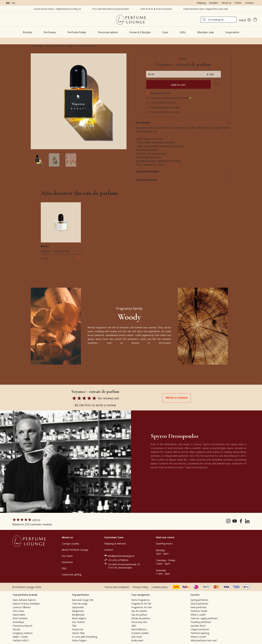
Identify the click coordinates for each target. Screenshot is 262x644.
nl (14, 3)
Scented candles (140, 633)
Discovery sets (139, 622)
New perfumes (199, 607)
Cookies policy (160, 587)
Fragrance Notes (184, 180)
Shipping (201, 3)
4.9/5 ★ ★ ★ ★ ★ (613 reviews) (156, 9)
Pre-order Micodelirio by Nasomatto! (111, 9)
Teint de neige (80, 604)
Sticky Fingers (79, 640)
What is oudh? (198, 615)
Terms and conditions (117, 587)
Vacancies (67, 562)
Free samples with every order (163, 112)
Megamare (78, 611)
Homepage (37, 46)
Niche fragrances (141, 600)
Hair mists (137, 637)
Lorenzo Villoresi (22, 607)
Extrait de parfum (141, 618)
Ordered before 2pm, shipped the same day (206, 9)
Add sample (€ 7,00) (158, 93)
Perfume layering (200, 633)
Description (184, 122)
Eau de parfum (139, 615)
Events (238, 3)
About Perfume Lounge (75, 550)
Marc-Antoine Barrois (24, 600)
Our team (67, 556)
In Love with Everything (85, 637)
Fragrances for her (141, 604)
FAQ (64, 568)
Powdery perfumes (201, 622)
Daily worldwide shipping (161, 103)
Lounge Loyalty (70, 543)
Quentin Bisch (198, 626)
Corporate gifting (72, 574)
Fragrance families (184, 171)
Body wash (137, 640)
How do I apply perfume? (204, 618)
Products (50, 46)
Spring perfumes (200, 600)
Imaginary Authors (23, 633)
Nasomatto (19, 615)
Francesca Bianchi (22, 626)
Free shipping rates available (163, 107)
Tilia (74, 626)
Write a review (177, 398)
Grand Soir (78, 629)
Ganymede (78, 607)
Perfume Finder (199, 611)
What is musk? (198, 637)
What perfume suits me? (204, 640)
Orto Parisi (18, 611)
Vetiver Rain (78, 633)
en (8, 3)
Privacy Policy (140, 587)
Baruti (61, 46)
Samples (214, 3)
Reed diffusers (139, 629)
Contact (249, 3)
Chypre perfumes (200, 629)
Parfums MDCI (21, 640)
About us (226, 3)
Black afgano (79, 618)
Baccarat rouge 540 (83, 600)
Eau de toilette (139, 611)
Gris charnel (78, 622)
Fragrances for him (142, 607)
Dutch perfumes (199, 604)
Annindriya (18, 622)
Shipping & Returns (115, 543)
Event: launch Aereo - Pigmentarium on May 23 (57, 9)
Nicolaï (16, 629)
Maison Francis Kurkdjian (26, 604)
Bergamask (78, 615)
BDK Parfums (20, 618)
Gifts (134, 626)
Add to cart (178, 85)
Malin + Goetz (20, 637)
